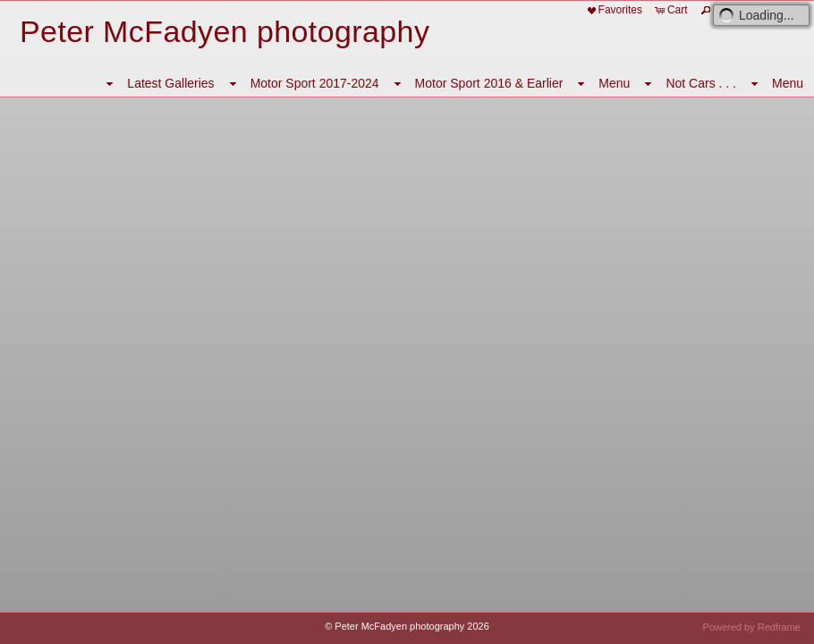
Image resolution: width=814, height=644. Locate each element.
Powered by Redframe (752, 627)
